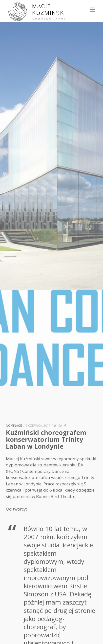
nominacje (14, 426)
